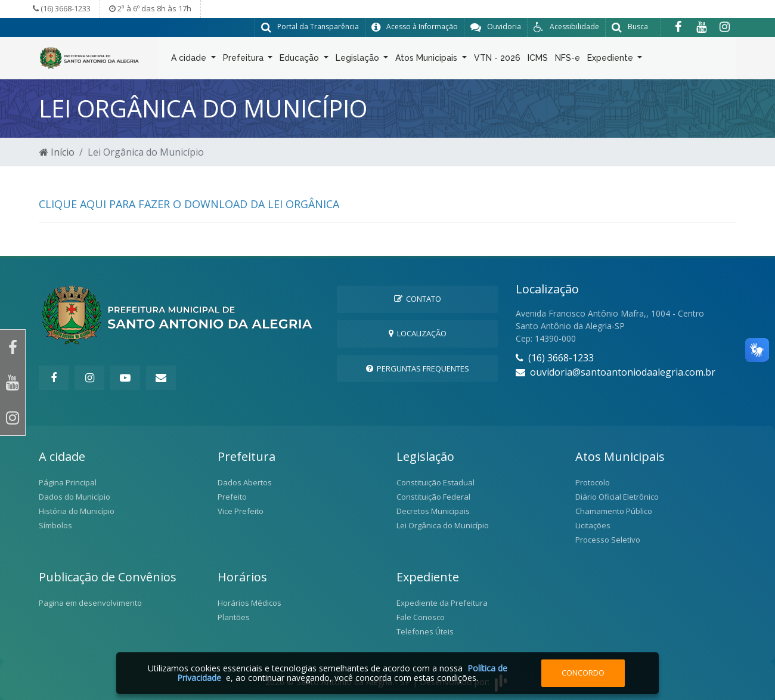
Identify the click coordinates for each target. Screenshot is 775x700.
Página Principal (68, 482)
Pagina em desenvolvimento (90, 602)
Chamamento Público (614, 510)
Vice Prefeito (241, 510)
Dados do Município (75, 496)
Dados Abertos (245, 482)
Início (57, 151)
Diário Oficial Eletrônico (617, 496)
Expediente (611, 60)
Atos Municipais (427, 60)
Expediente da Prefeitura (442, 602)
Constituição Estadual (435, 482)
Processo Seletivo (608, 539)
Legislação (359, 60)
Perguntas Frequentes (418, 368)
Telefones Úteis (425, 631)
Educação (300, 60)
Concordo (583, 673)
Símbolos (55, 525)
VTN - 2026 (497, 60)
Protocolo (593, 482)
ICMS (538, 60)
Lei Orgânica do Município (443, 525)
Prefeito (232, 496)
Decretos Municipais (433, 510)
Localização (418, 333)
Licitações (593, 525)
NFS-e (568, 60)
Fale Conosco (421, 617)
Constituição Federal (433, 496)
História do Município (77, 510)
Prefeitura (244, 60)
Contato (418, 298)
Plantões (234, 617)
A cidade (190, 60)
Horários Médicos (249, 602)
